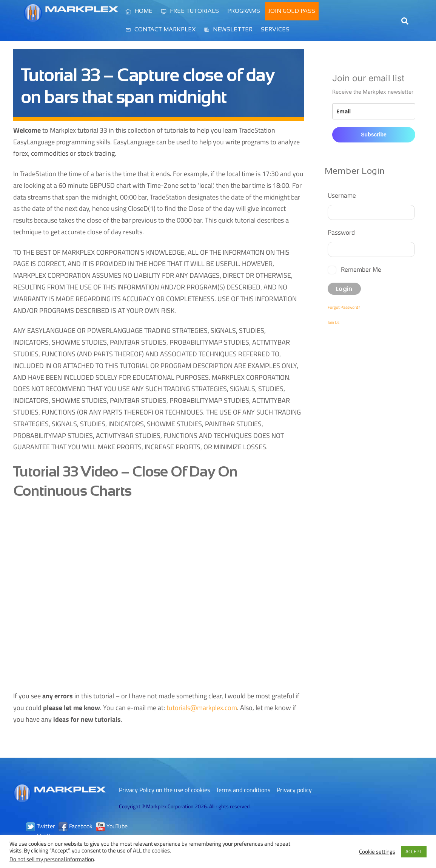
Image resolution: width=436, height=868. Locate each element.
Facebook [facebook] (75, 826)
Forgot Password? (344, 307)
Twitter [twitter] (41, 826)
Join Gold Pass (292, 11)
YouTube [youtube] (112, 826)
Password (341, 232)
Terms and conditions (243, 790)
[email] (374, 111)
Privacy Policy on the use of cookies (164, 790)
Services (275, 29)
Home (139, 11)
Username (342, 195)
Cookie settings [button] (377, 852)
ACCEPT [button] (414, 851)
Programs (244, 11)
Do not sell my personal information (52, 859)
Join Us (334, 322)
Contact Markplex (160, 29)
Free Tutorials (190, 11)
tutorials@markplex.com (202, 708)
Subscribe (374, 135)
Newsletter (228, 29)
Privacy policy (294, 790)
